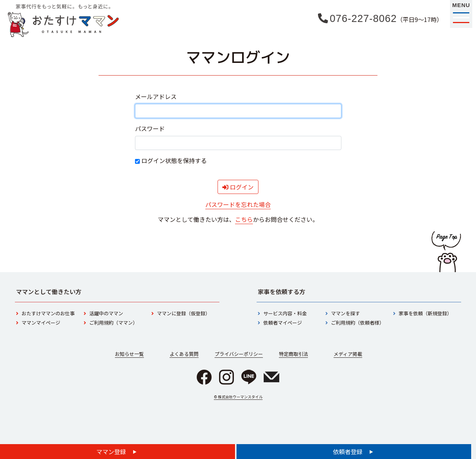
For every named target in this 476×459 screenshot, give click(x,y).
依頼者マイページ (283, 323)
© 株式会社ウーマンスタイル (238, 397)
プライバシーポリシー (239, 354)
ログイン (238, 187)
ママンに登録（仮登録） (184, 313)
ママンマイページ (41, 323)
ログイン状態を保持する (171, 160)
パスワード (150, 128)
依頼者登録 (348, 452)
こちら (244, 219)
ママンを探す (345, 313)
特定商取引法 (293, 354)
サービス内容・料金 (285, 313)
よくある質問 (184, 354)
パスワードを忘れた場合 (238, 204)
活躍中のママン (106, 313)
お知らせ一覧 (129, 354)
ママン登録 (112, 452)
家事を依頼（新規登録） (425, 313)
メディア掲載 (348, 354)
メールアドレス (156, 96)
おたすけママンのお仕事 (48, 313)
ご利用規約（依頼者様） (358, 323)
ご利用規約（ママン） (113, 323)
